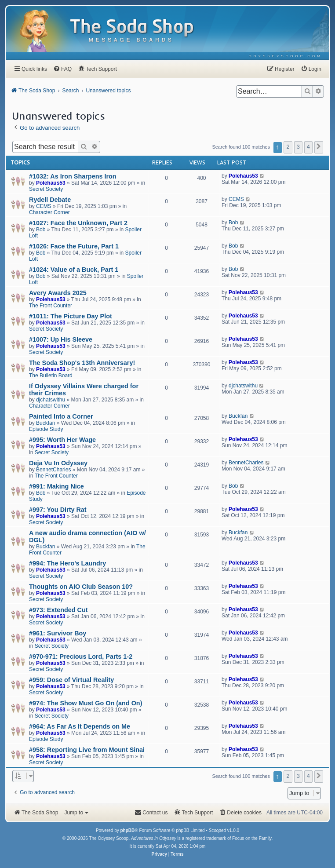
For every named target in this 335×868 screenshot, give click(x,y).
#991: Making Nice (56, 486)
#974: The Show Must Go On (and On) (86, 703)
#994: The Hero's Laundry (67, 563)
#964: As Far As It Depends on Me (80, 726)
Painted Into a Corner (61, 416)
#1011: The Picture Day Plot (71, 316)
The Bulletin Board (51, 376)
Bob (41, 230)
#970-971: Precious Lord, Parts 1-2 (81, 656)
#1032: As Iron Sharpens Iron (73, 176)
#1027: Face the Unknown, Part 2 (78, 223)
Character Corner (49, 212)
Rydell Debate (50, 200)
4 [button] (308, 147)
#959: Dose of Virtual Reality (71, 680)
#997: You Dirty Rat (58, 510)
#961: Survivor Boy (58, 633)
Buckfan (46, 423)
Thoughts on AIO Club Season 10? (81, 587)
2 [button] (288, 147)
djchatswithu (51, 400)
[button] (319, 147)
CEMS (44, 206)
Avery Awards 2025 (58, 293)
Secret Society (46, 189)
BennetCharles (53, 470)
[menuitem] (286, 56)
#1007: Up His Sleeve (61, 339)
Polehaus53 (51, 183)
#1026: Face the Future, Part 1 (74, 246)
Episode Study (46, 429)
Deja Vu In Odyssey (58, 463)
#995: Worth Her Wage (62, 440)
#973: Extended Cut (58, 610)
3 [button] (298, 147)
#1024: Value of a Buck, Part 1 (74, 270)
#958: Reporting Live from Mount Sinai (87, 750)
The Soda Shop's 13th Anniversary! (82, 363)
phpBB (127, 830)
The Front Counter (51, 306)
